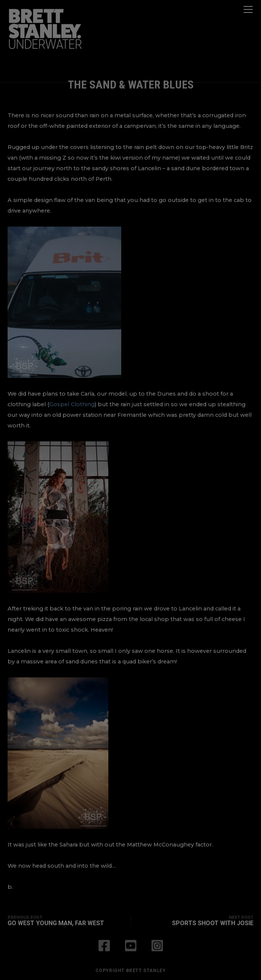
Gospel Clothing (72, 404)
